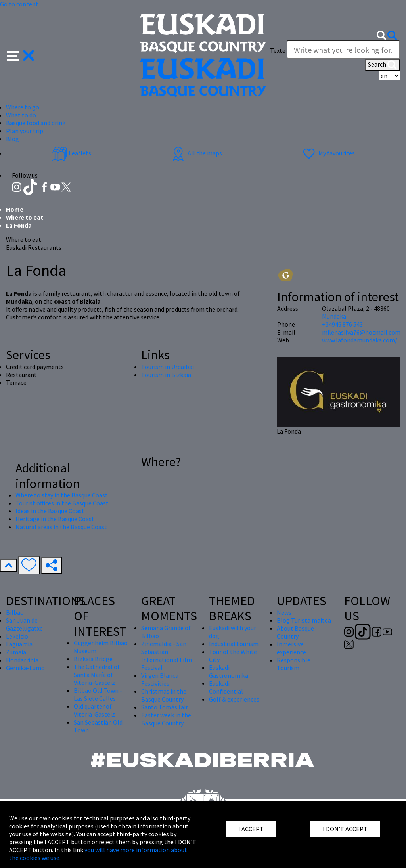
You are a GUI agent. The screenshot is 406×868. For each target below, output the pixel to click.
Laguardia (19, 644)
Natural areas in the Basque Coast (61, 527)
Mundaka (334, 316)
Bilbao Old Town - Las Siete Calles (98, 694)
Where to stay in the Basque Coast (62, 495)
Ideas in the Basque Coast (50, 511)
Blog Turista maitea (304, 620)
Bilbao (15, 612)
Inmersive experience (291, 648)
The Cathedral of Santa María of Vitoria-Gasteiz (97, 675)
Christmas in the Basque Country (164, 695)
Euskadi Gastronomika (229, 671)
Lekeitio (17, 636)
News (284, 612)
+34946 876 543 (342, 324)
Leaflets (71, 153)
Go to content (19, 4)
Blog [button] (12, 139)
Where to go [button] (23, 107)
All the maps (196, 153)
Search (382, 65)
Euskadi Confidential (226, 687)
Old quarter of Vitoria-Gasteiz (94, 710)
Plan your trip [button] (25, 131)
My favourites (328, 153)
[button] (21, 55)
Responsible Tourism (294, 664)
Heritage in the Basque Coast (55, 519)
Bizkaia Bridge (93, 659)
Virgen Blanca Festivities (160, 679)
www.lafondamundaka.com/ (360, 340)
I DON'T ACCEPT (345, 829)
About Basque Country (295, 632)
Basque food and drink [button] (36, 123)
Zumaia (16, 652)
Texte (278, 50)
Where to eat (25, 217)
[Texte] (343, 50)
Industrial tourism (234, 644)
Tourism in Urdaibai (168, 367)
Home (15, 209)
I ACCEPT (251, 829)
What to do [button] (21, 115)
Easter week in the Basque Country (166, 719)
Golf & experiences (234, 699)
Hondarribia (22, 660)
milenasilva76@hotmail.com (361, 332)
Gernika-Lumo (25, 668)
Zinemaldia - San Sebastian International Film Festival (167, 656)
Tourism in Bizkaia (166, 375)
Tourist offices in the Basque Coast (62, 503)
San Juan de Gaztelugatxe (24, 624)
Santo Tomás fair (165, 707)
